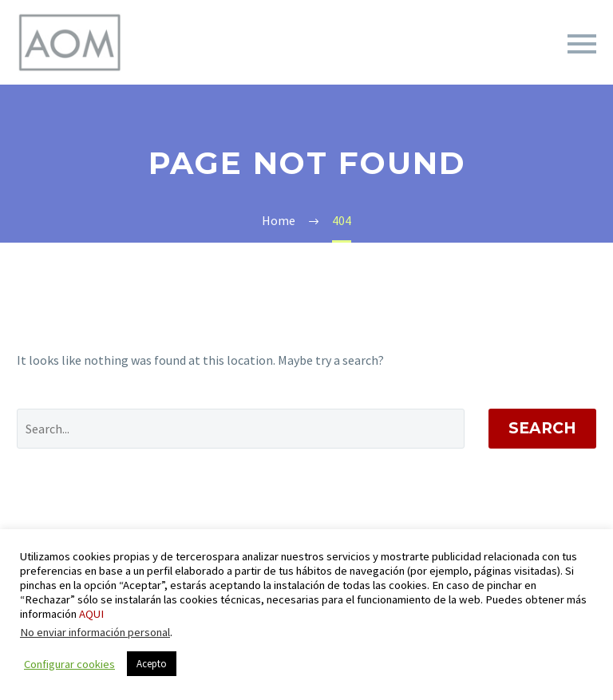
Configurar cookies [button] (69, 664)
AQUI (91, 614)
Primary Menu (582, 44)
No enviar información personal (95, 632)
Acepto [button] (152, 664)
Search (542, 428)
